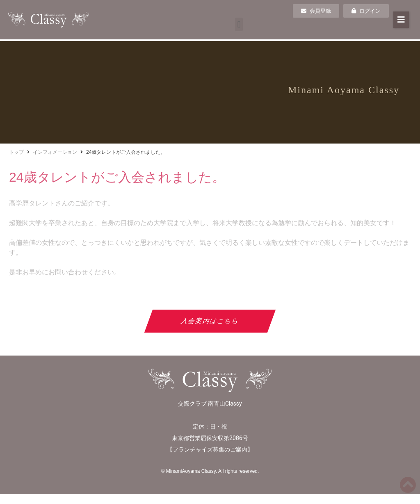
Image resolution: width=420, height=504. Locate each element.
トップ (16, 152)
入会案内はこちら (210, 321)
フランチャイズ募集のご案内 (210, 449)
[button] (239, 24)
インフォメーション (55, 152)
